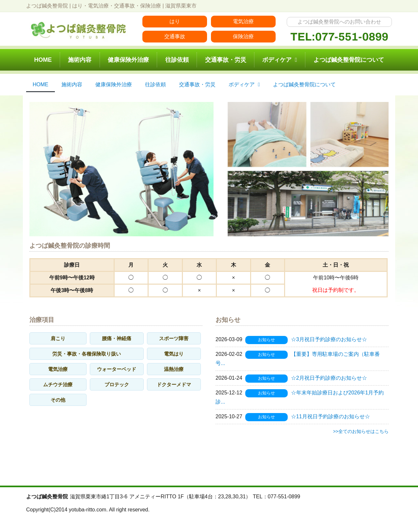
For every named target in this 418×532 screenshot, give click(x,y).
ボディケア (280, 60)
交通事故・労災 (226, 60)
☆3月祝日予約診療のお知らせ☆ (329, 339)
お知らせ (266, 340)
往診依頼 (177, 60)
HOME (43, 60)
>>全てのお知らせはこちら (361, 431)
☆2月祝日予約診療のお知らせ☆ (329, 378)
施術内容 (80, 60)
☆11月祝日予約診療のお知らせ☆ (330, 416)
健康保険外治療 (128, 60)
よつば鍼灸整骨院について (349, 60)
